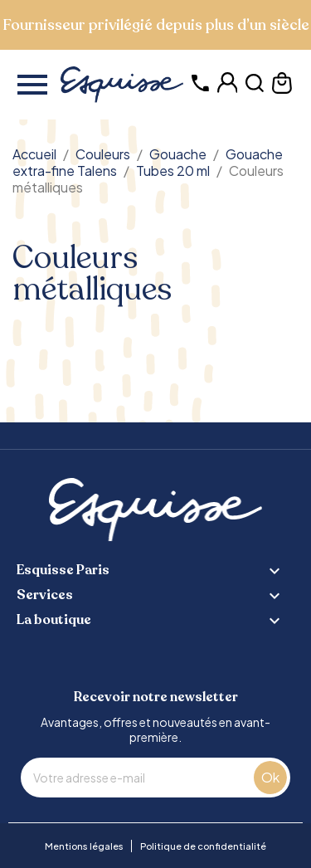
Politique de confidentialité (203, 846)
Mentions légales (84, 846)
